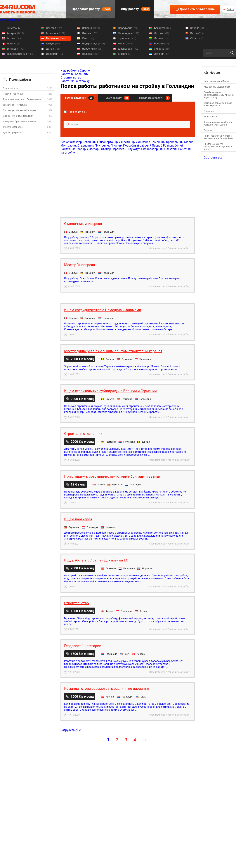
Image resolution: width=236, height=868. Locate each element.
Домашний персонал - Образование (22, 99)
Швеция (126, 54)
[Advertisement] (128, 184)
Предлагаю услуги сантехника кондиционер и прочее (218, 147)
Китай (197, 33)
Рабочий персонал (13, 94)
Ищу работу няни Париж (217, 81)
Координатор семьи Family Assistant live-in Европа (218, 123)
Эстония (162, 54)
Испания (91, 28)
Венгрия (54, 28)
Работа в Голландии (74, 74)
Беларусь (163, 28)
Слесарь (95, 149)
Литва (161, 38)
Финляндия (129, 33)
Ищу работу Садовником (217, 87)
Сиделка (208, 130)
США (197, 38)
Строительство (11, 88)
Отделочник (86, 146)
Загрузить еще (71, 730)
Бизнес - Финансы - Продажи (18, 116)
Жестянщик (129, 142)
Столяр (106, 149)
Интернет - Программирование (19, 121)
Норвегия (91, 49)
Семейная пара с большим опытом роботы (218, 104)
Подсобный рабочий (137, 146)
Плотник (117, 146)
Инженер (144, 142)
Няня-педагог (211, 117)
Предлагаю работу (91, 9)
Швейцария (129, 49)
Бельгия (14, 44)
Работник (209, 111)
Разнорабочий (173, 146)
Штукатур (134, 149)
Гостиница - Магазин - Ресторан (20, 110)
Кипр (88, 38)
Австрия (15, 33)
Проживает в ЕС (76, 112)
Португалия (128, 28)
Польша (91, 54)
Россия (161, 44)
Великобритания (20, 54)
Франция (127, 38)
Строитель (119, 149)
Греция (53, 44)
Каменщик (158, 142)
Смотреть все (213, 158)
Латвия (162, 33)
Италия (90, 33)
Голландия (56, 38)
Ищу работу (135, 9)
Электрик (171, 149)
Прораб (157, 146)
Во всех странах (10, 20)
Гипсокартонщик (109, 142)
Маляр (189, 142)
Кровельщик (175, 142)
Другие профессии (13, 133)
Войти (230, 9)
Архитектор (74, 142)
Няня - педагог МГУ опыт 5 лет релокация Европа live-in (218, 137)
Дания (53, 49)
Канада (198, 28)
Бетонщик (90, 142)
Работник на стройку (75, 81)
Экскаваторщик (152, 149)
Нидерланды (93, 44)
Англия (14, 38)
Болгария (15, 49)
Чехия (125, 44)
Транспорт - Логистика (15, 105)
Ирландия (55, 54)
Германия (56, 33)
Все (63, 142)
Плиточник (103, 146)
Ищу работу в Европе (75, 71)
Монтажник (69, 146)
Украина (162, 49)
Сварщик (82, 149)
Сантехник (68, 149)
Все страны (13, 28)
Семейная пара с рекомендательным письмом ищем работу (219, 95)
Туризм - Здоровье (13, 127)
